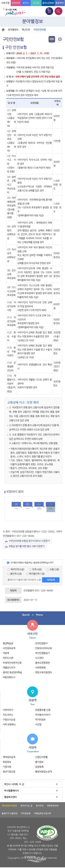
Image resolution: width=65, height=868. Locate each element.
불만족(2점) (15, 574)
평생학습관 (8, 643)
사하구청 (5, 3)
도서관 (36, 3)
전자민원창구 (41, 643)
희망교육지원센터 (44, 673)
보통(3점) (53, 570)
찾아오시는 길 (26, 806)
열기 (52, 39)
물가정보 (39, 762)
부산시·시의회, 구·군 (14, 784)
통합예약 (60, 3)
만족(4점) (36, 570)
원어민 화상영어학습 (12, 673)
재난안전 (26, 30)
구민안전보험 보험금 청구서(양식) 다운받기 (29, 541)
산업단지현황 (41, 757)
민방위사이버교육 (44, 648)
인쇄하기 (60, 39)
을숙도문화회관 (42, 663)
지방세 (6, 653)
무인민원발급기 (42, 653)
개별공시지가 (9, 668)
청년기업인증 (9, 772)
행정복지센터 (10, 797)
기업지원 (7, 767)
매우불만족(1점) (36, 574)
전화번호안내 (53, 806)
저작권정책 (26, 814)
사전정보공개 (9, 648)
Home (3, 30)
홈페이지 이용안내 (10, 814)
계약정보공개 (9, 757)
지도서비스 (8, 715)
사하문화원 (40, 668)
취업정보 (7, 762)
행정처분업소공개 (44, 772)
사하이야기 (8, 710)
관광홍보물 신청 (43, 710)
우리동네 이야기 (43, 715)
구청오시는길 (9, 720)
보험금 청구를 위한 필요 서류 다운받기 (27, 546)
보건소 (26, 3)
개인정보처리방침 (9, 806)
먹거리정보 (40, 720)
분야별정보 (13, 30)
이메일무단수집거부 (43, 814)
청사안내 (40, 806)
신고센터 (39, 658)
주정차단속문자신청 (12, 663)
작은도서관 (8, 658)
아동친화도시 (9, 677)
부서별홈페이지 (11, 791)
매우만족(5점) (16, 570)
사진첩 (38, 725)
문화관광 (16, 3)
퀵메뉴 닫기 (32, 615)
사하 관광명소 (9, 725)
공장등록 (39, 767)
